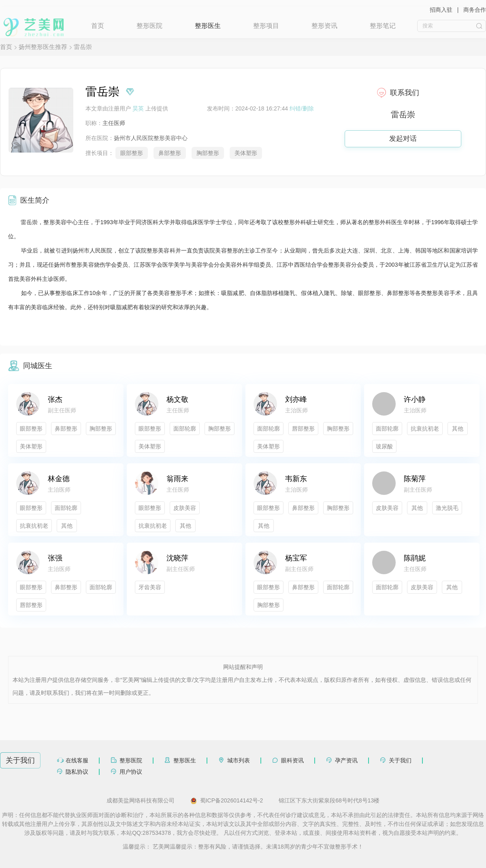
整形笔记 (383, 26)
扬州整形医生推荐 (43, 47)
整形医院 (149, 26)
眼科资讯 (292, 760)
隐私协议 (77, 772)
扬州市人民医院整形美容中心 (151, 138)
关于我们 (400, 760)
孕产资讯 (346, 760)
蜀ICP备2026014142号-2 (227, 801)
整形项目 (266, 26)
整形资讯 (324, 26)
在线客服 (77, 760)
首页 (98, 26)
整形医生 (208, 26)
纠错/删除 (302, 108)
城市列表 (239, 760)
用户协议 (131, 772)
